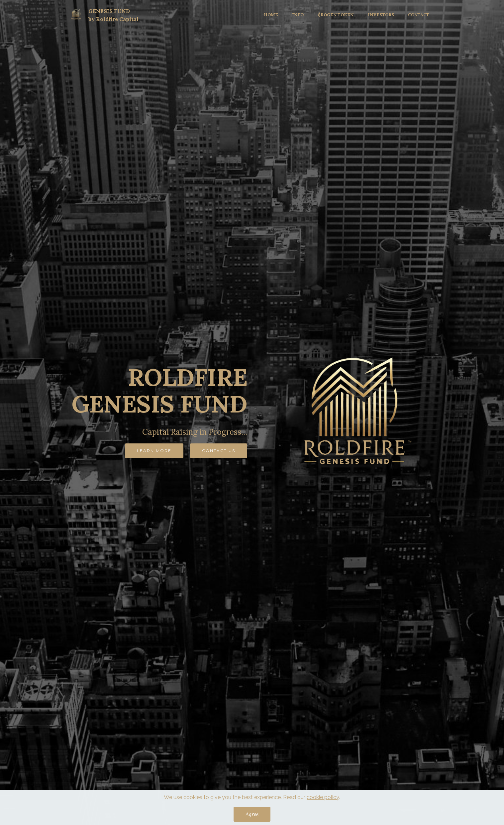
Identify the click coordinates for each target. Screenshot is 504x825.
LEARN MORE (154, 451)
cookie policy (323, 804)
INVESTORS (381, 15)
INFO (298, 15)
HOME (271, 15)
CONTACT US (219, 451)
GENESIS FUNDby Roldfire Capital (113, 15)
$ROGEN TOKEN (336, 15)
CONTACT (419, 15)
